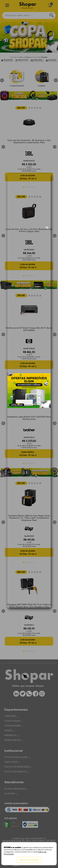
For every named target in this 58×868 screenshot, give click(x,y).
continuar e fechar (29, 860)
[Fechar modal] (47, 228)
